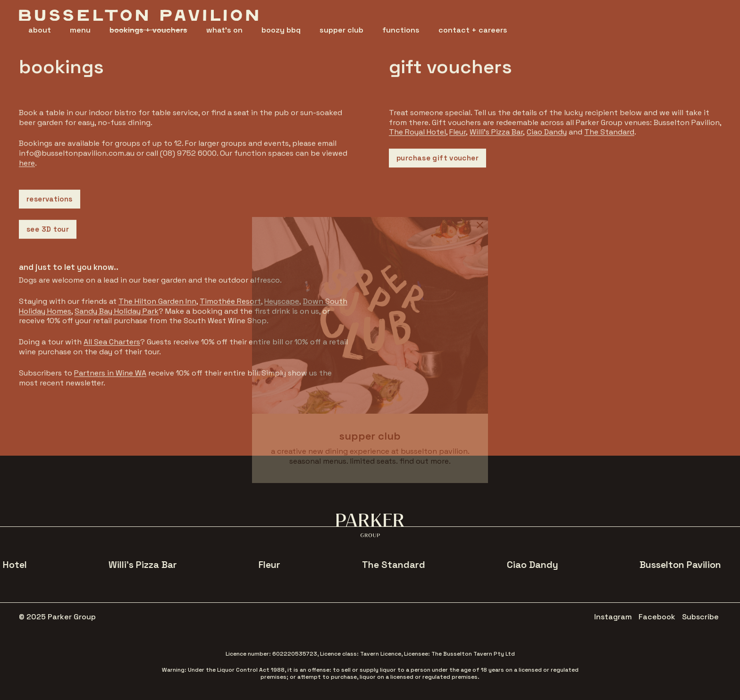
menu (80, 30)
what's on (224, 30)
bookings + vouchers (148, 30)
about (40, 30)
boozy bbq (281, 30)
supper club (341, 30)
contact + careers (473, 30)
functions (401, 30)
